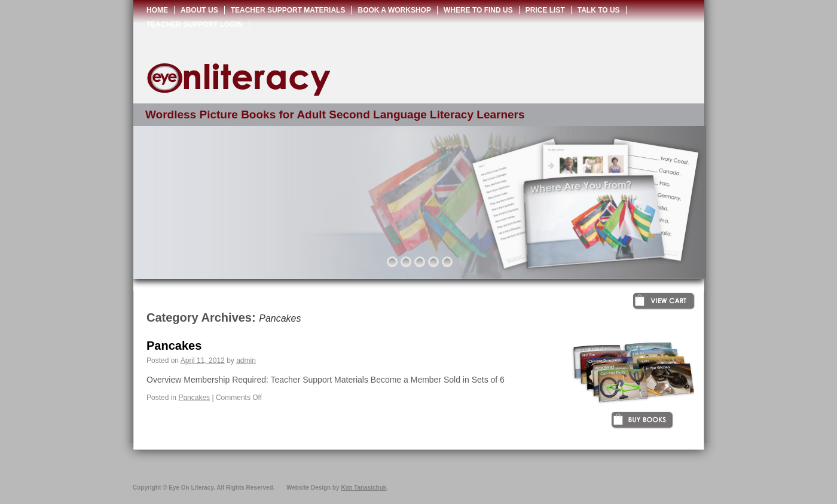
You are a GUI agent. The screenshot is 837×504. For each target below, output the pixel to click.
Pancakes (174, 346)
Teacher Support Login (195, 25)
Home (157, 10)
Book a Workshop (394, 10)
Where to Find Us (478, 10)
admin (246, 361)
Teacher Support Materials (288, 10)
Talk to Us (599, 10)
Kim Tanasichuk (363, 488)
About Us (199, 10)
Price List (545, 10)
